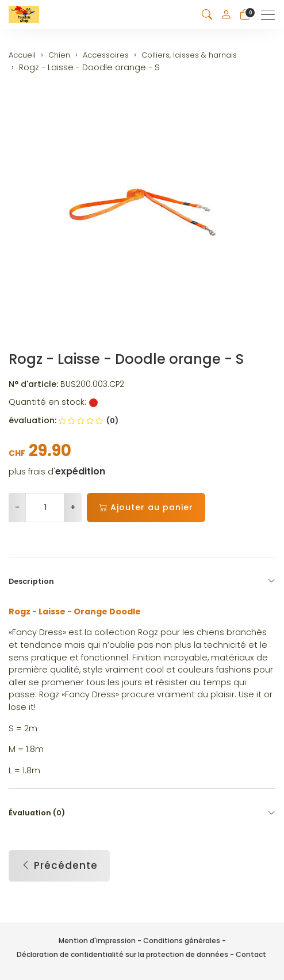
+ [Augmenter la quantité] (73, 507)
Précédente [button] (59, 866)
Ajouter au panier (146, 508)
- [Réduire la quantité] (17, 507)
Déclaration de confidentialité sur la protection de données (122, 954)
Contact (251, 954)
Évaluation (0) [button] (142, 813)
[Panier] (245, 15)
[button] (207, 15)
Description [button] (142, 582)
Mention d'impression (97, 941)
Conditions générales (182, 941)
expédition (80, 472)
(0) (89, 421)
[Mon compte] (226, 14)
